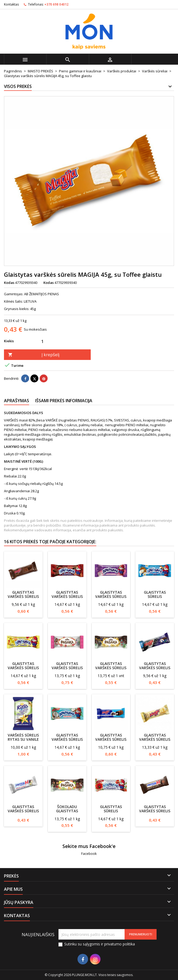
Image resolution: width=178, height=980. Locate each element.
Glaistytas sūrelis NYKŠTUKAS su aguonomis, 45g (111, 813)
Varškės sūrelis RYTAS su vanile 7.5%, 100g (23, 739)
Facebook (89, 854)
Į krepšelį (34, 355)
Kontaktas (11, 4)
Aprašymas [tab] (17, 401)
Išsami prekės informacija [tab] (64, 401)
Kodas (9, 283)
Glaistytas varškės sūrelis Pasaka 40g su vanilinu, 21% (111, 670)
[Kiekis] (42, 341)
